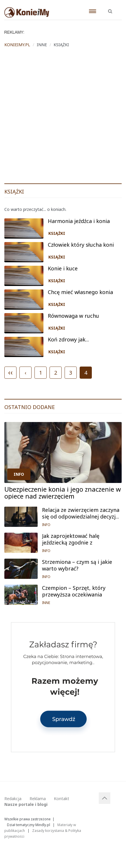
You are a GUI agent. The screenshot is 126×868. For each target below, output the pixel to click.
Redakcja (13, 799)
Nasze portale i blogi (26, 804)
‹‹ (10, 372)
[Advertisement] (63, 118)
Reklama (38, 799)
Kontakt (62, 799)
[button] (110, 8)
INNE (46, 603)
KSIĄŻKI (57, 233)
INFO (19, 474)
